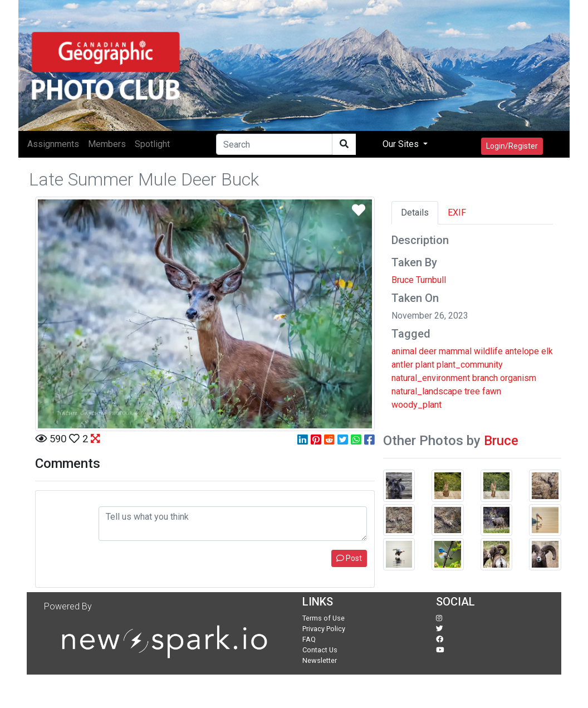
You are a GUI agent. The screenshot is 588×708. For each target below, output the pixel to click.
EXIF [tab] (457, 213)
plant (425, 365)
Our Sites (402, 144)
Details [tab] (415, 213)
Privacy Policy (324, 629)
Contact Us (320, 650)
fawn (492, 391)
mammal (455, 351)
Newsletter (320, 660)
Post (349, 558)
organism (518, 378)
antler (402, 365)
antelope (522, 351)
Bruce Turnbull (419, 280)
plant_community (470, 365)
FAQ (309, 639)
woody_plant (416, 405)
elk (547, 351)
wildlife (488, 351)
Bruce (501, 441)
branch (485, 378)
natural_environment (431, 378)
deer (428, 351)
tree (472, 391)
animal (404, 351)
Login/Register (512, 146)
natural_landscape (427, 391)
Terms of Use (324, 618)
